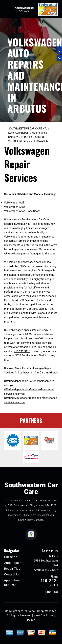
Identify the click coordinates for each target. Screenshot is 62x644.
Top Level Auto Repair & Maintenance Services (29, 133)
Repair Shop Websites (42, 611)
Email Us (52, 592)
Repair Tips (12, 569)
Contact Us (12, 574)
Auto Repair (12, 563)
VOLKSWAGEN (39, 141)
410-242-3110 (22, 351)
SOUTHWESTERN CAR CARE (25, 129)
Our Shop (11, 557)
